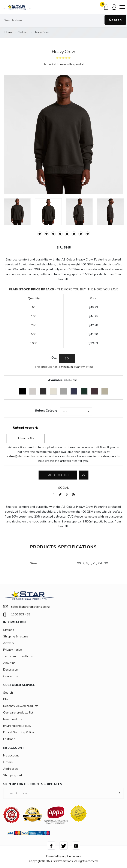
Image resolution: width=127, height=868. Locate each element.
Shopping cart (13, 775)
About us (9, 663)
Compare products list (18, 713)
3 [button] (53, 234)
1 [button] (40, 234)
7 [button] (81, 234)
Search (115, 20)
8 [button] (88, 234)
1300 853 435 (17, 615)
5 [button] (67, 234)
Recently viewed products (21, 706)
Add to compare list (84, 475)
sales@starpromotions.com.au (28, 456)
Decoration (11, 670)
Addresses (10, 769)
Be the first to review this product (64, 64)
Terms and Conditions (18, 656)
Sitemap (9, 630)
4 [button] (60, 234)
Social (63, 488)
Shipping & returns (16, 636)
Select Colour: (46, 411)
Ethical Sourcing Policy (19, 732)
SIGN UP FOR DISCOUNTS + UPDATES (33, 784)
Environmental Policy (17, 726)
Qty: (54, 358)
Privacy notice (13, 650)
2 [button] (46, 234)
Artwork (9, 643)
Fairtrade (9, 739)
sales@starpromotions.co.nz (26, 607)
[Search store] (63, 21)
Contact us (10, 676)
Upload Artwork (25, 428)
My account (11, 755)
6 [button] (74, 234)
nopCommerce (72, 856)
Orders (8, 762)
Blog (6, 699)
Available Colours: (62, 380)
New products (13, 719)
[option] (17, 212)
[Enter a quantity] (67, 358)
